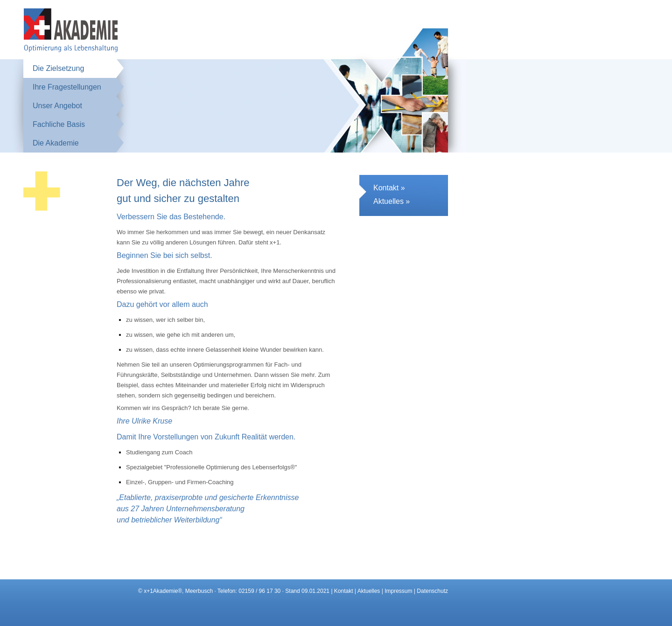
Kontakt (344, 591)
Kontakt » (389, 188)
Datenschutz (432, 591)
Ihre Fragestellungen (67, 87)
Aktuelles (369, 591)
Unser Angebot (57, 106)
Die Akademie (56, 143)
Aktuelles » (392, 201)
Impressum (398, 591)
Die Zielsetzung (58, 68)
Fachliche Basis (59, 124)
